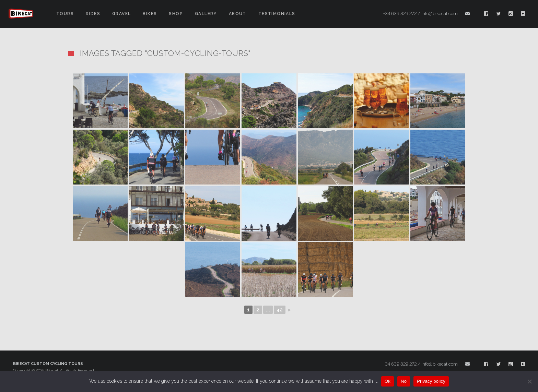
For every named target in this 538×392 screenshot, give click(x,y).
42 (280, 310)
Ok (388, 381)
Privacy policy (431, 381)
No (404, 381)
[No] (529, 381)
